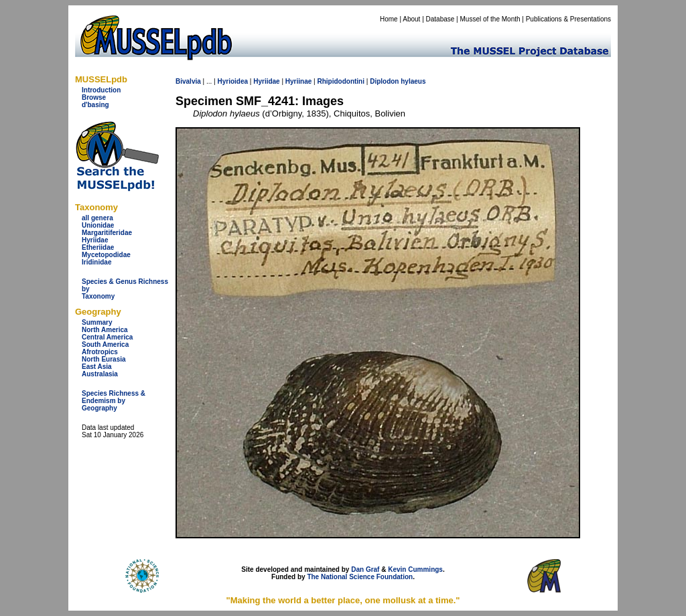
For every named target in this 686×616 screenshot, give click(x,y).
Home (389, 19)
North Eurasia (104, 359)
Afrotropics (100, 352)
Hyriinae (298, 81)
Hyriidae (95, 240)
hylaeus (413, 81)
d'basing (95, 105)
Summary (97, 322)
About (411, 19)
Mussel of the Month (490, 19)
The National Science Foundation (360, 577)
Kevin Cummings (415, 569)
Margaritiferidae (107, 233)
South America (105, 344)
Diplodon (384, 81)
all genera (97, 218)
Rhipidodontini (341, 81)
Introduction (101, 90)
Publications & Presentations (568, 19)
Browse (94, 97)
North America (105, 330)
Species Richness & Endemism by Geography (114, 401)
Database (440, 19)
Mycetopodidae (106, 255)
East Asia (97, 367)
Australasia (100, 374)
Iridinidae (96, 262)
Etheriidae (98, 247)
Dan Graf (365, 569)
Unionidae (98, 225)
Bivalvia (188, 81)
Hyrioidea (232, 81)
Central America (107, 337)
